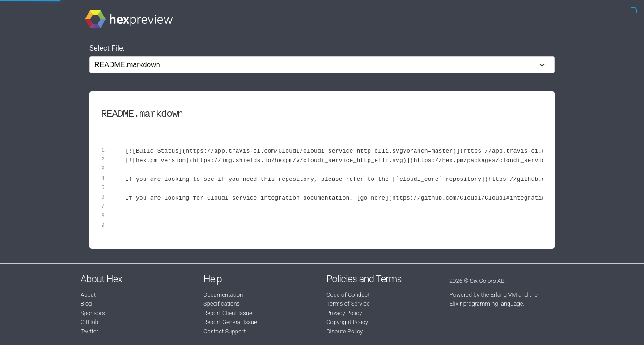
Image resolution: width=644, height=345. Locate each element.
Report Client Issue (228, 313)
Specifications (222, 304)
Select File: (107, 48)
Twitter (89, 331)
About (88, 295)
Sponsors (93, 313)
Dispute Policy (345, 331)
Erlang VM (504, 295)
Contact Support (225, 331)
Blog (86, 304)
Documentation (223, 295)
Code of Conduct (348, 295)
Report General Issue (230, 322)
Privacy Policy (344, 313)
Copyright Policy (347, 322)
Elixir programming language (486, 304)
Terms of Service (348, 304)
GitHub (89, 322)
